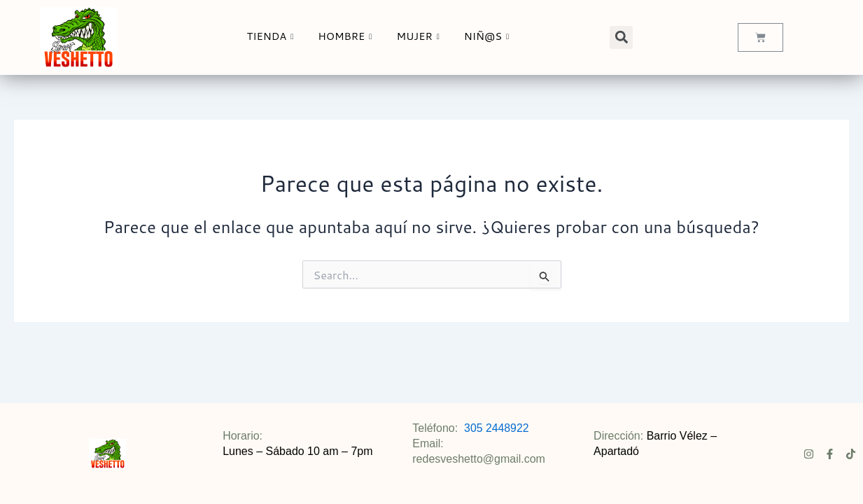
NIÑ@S (491, 36)
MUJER (421, 36)
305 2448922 (497, 428)
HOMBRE (348, 36)
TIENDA (273, 36)
